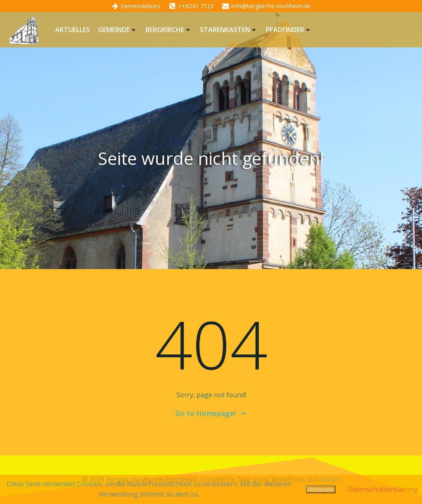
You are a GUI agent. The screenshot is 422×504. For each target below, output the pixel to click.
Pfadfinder (289, 30)
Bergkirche (169, 30)
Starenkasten (229, 30)
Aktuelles (73, 30)
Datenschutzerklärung (383, 489)
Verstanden (321, 489)
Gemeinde (118, 30)
